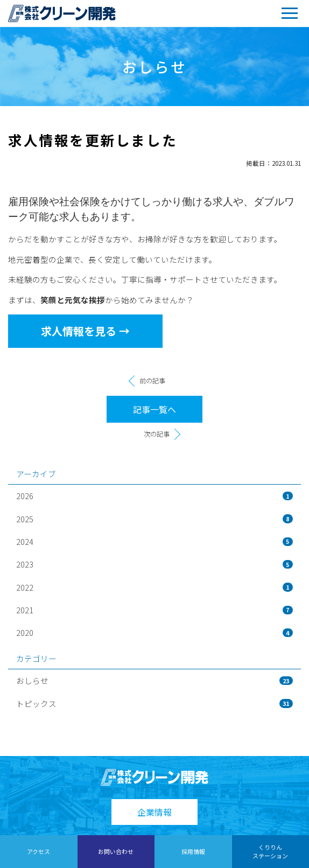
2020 (154, 632)
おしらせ (154, 680)
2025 (154, 519)
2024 (154, 541)
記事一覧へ (154, 409)
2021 (154, 610)
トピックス (154, 703)
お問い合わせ (116, 851)
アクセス (38, 851)
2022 (154, 587)
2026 (154, 496)
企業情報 (154, 812)
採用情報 (193, 851)
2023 (154, 564)
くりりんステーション (270, 851)
